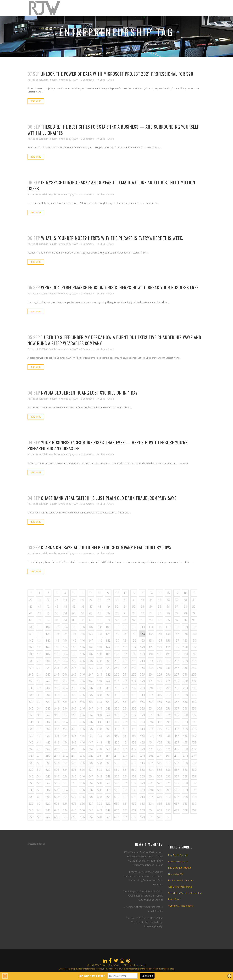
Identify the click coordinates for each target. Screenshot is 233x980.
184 (65, 654)
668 (100, 817)
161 (39, 647)
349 (108, 708)
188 (100, 654)
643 (57, 810)
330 (117, 702)
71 (125, 613)
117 (177, 627)
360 (31, 715)
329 (108, 702)
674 (151, 817)
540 (31, 776)
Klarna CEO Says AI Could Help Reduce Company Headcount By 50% (106, 547)
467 (91, 749)
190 (117, 654)
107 (91, 627)
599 (194, 790)
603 (57, 797)
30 (117, 600)
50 (117, 606)
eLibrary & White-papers (181, 906)
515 (160, 763)
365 (74, 715)
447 (91, 742)
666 (82, 817)
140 (31, 640)
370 (117, 715)
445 (74, 742)
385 (74, 722)
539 (194, 770)
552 (134, 776)
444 (65, 742)
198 (185, 654)
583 (57, 790)
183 (57, 654)
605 (74, 797)
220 (31, 668)
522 (48, 770)
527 (91, 770)
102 (48, 627)
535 (160, 770)
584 (65, 790)
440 (31, 742)
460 (31, 749)
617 (177, 797)
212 (134, 661)
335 (160, 702)
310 (117, 695)
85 (74, 620)
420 (31, 736)
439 (194, 736)
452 (134, 742)
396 (168, 722)
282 (48, 688)
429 (108, 736)
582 (48, 790)
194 (151, 654)
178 (185, 647)
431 (125, 736)
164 (65, 647)
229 (108, 668)
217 (177, 661)
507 (91, 763)
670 (117, 817)
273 (142, 681)
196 (168, 654)
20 (31, 600)
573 (142, 783)
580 (31, 790)
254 (151, 674)
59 (194, 606)
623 (57, 804)
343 (57, 708)
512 (134, 763)
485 (74, 756)
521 (39, 770)
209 (108, 661)
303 (57, 695)
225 (74, 668)
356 (168, 708)
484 (65, 756)
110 (117, 627)
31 (125, 600)
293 (142, 688)
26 (82, 600)
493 (142, 756)
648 (100, 810)
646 (82, 810)
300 (31, 695)
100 (31, 627)
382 (48, 722)
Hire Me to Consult (178, 855)
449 (108, 742)
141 (39, 640)
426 (82, 736)
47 (91, 606)
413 (142, 729)
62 (48, 613)
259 (194, 674)
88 (100, 620)
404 (65, 729)
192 (134, 654)
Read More (36, 101)
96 (168, 620)
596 (168, 790)
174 (151, 647)
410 (117, 729)
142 (48, 640)
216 (168, 661)
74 (151, 613)
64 (65, 613)
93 (142, 620)
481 (39, 756)
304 (65, 695)
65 (74, 613)
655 (160, 810)
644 (65, 810)
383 (57, 722)
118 (185, 627)
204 (65, 661)
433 (142, 736)
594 (151, 790)
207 (91, 661)
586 (82, 790)
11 (125, 593)
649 (108, 810)
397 (177, 722)
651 (125, 810)
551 (125, 776)
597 (177, 790)
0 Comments (88, 80)
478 (185, 749)
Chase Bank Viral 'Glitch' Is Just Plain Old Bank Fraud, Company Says (109, 498)
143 (57, 640)
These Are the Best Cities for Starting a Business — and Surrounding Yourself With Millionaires (113, 130)
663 (57, 817)
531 (125, 770)
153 (142, 640)
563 (57, 783)
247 (91, 674)
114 (151, 627)
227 (91, 668)
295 (160, 688)
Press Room (175, 899)
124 (65, 634)
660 (31, 817)
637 (177, 804)
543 (57, 776)
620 (31, 804)
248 (100, 674)
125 (74, 634)
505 (74, 763)
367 (91, 715)
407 (91, 729)
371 (125, 715)
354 (151, 708)
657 (177, 810)
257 (177, 674)
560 (31, 783)
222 (48, 668)
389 (108, 722)
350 (117, 708)
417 (177, 729)
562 (48, 783)
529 (108, 770)
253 (142, 674)
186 (82, 654)
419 (194, 729)
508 (100, 763)
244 (65, 674)
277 (177, 681)
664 (65, 817)
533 (142, 770)
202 (48, 661)
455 (160, 742)
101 (39, 627)
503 (57, 763)
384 (65, 722)
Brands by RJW (176, 874)
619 (194, 797)
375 (160, 715)
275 (160, 681)
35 (160, 600)
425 (74, 736)
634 (151, 804)
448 (100, 742)
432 (134, 736)
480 (31, 756)
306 (82, 695)
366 (82, 715)
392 (134, 722)
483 (57, 756)
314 (151, 695)
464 (65, 749)
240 (31, 674)
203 (57, 661)
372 (134, 715)
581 (39, 790)
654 (151, 810)
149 (108, 640)
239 (194, 668)
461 (39, 749)
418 (185, 729)
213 (142, 661)
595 (160, 790)
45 (74, 606)
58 (185, 606)
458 (185, 742)
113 (142, 627)
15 (160, 593)
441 (39, 742)
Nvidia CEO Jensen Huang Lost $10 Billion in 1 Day (89, 393)
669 (108, 817)
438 (185, 736)
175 (160, 647)
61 (39, 613)
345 (74, 708)
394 (151, 722)
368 (100, 715)
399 (194, 722)
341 (39, 708)
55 (160, 606)
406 (82, 729)
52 (134, 606)
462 (48, 749)
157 (177, 640)
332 (134, 702)
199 (194, 654)
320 (31, 702)
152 (134, 640)
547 (91, 776)
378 (185, 715)
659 (194, 810)
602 (48, 797)
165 (74, 647)
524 (65, 770)
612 (134, 797)
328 (100, 702)
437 (177, 736)
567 (91, 783)
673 (142, 817)
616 (168, 797)
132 (134, 634)
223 (57, 668)
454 (151, 742)
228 (100, 668)
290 (117, 688)
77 (177, 613)
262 (48, 681)
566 (82, 783)
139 (194, 634)
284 (65, 688)
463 (57, 749)
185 (74, 654)
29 (108, 600)
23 (57, 600)
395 (160, 722)
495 (160, 756)
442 (48, 742)
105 (74, 627)
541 (39, 776)
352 (134, 708)
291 (125, 688)
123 (57, 634)
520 (31, 770)
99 (194, 620)
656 (168, 810)
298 (185, 688)
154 (151, 640)
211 (125, 661)
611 (125, 797)
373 (142, 715)
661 (39, 817)
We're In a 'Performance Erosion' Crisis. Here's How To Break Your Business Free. (120, 287)
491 (125, 756)
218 (185, 661)
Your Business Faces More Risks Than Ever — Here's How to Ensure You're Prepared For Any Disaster (107, 445)
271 (125, 681)
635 (160, 804)
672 (134, 817)
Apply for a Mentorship (180, 887)
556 (168, 776)
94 (151, 620)
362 (48, 715)
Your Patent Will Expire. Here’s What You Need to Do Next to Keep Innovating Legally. (144, 922)
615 (160, 797)
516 (168, 763)
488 (100, 756)
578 (185, 783)
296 (168, 688)
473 (142, 749)
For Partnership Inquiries (181, 880)
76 (168, 613)
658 (185, 810)
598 (185, 790)
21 (39, 600)
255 (160, 674)
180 (31, 654)
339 (194, 702)
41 (39, 606)
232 (134, 668)
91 (125, 620)
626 (82, 804)
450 (117, 742)
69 (108, 613)
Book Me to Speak (178, 862)
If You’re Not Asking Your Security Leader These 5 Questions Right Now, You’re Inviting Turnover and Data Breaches (143, 878)
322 (48, 702)
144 (65, 640)
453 (142, 742)
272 (134, 681)
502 (48, 763)
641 (39, 810)
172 (134, 647)
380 (31, 722)
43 (57, 606)
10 (117, 593)
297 (177, 688)
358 (185, 708)
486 (82, 756)
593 (142, 790)
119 (194, 627)
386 (82, 722)
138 (185, 634)
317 (177, 695)
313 (142, 695)
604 (65, 797)
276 (168, 681)
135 (160, 634)
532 (134, 770)
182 (48, 654)
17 (177, 593)
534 (151, 770)
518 (185, 763)
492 (134, 756)
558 (185, 776)
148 (100, 640)
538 (185, 770)
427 (91, 736)
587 (91, 790)
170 (117, 647)
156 (168, 640)
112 (134, 627)
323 (57, 702)
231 (125, 668)
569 (108, 783)
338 (185, 702)
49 (108, 606)
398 (185, 722)
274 (151, 681)
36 (168, 600)
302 (48, 695)
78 (185, 613)
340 (31, 708)
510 (117, 763)
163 (57, 647)
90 (117, 620)
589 (108, 790)
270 (117, 681)
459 (194, 742)
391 (125, 722)
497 (177, 756)
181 (39, 654)
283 (57, 688)
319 (194, 695)
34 (151, 600)
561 (39, 783)
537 (177, 770)
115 (160, 627)
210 (117, 661)
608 (100, 797)
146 (82, 640)
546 (82, 776)
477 (177, 749)
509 (108, 763)
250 (117, 674)
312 (134, 695)
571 (125, 783)
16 (168, 593)
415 (160, 729)
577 (177, 783)
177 (177, 647)
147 (91, 640)
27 (91, 600)
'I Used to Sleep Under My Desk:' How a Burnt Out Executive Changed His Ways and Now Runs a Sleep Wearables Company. (114, 340)
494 (151, 756)
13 (142, 593)
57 (177, 606)
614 (151, 797)
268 (100, 681)
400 (31, 729)
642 (48, 810)
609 (108, 797)
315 (160, 695)
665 (74, 817)
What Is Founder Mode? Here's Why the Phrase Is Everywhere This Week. (112, 238)
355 (160, 708)
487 (91, 756)
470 (117, 749)
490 (117, 756)
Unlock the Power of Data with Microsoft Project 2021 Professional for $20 (117, 74)
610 (117, 797)
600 (31, 797)
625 (74, 804)
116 (168, 627)
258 (185, 674)
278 (185, 681)
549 (108, 776)
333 (142, 702)
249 (108, 674)
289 (108, 688)
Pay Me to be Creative (180, 868)
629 (108, 804)
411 (125, 729)
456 (168, 742)
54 (151, 606)
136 (168, 634)
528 (100, 770)
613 (142, 797)
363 (57, 715)
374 (151, 715)
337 (177, 702)
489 (108, 756)
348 (100, 708)
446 (82, 742)
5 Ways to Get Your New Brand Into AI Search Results (143, 909)
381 (39, 722)
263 (57, 681)
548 (100, 776)
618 (185, 797)
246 (82, 674)
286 (82, 688)
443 (57, 742)
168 (100, 647)
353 (142, 708)
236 (168, 668)
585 (74, 790)
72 (134, 613)
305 (74, 695)
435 (160, 736)
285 (74, 688)
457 (177, 742)
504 (65, 763)
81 (39, 620)
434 (151, 736)
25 (74, 600)
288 (100, 688)
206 (82, 661)
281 (39, 688)
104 (65, 627)
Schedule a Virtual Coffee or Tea (185, 893)
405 (74, 729)
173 (142, 647)
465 (74, 749)
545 (74, 776)
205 (74, 661)
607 (91, 797)
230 (117, 668)
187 (91, 654)
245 (74, 674)
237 (177, 668)
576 (168, 783)
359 (194, 708)
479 (194, 749)
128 (100, 634)
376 (168, 715)
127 (91, 634)
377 (177, 715)
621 (39, 804)
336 (168, 702)
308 (100, 695)
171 (125, 647)
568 (100, 783)
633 (142, 804)
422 (48, 736)
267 (91, 681)
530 (117, 770)
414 (151, 729)
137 (177, 634)
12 (134, 593)
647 (91, 810)
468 (100, 749)
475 (160, 749)
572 (134, 783)
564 (65, 783)
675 (160, 817)
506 (82, 763)
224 (65, 668)
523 (57, 770)
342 (48, 708)
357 (177, 708)
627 (91, 804)
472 (134, 749)
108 (100, 627)
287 (91, 688)
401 (39, 729)
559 (194, 776)
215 (160, 661)
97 (177, 620)
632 (134, 804)
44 (65, 606)
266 (82, 681)
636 (168, 804)
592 (134, 790)
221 (39, 668)
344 (65, 708)
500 (31, 763)
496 (168, 756)
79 (194, 613)
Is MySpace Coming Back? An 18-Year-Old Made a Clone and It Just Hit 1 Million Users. (111, 185)
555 (160, 776)
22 (48, 600)
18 (185, 593)
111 (125, 627)
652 (134, 810)
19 (194, 593)
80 (31, 620)
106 (82, 627)
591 (125, 790)
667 (91, 817)
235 (160, 668)
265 (74, 681)
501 (39, 763)
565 (74, 783)
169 (108, 647)
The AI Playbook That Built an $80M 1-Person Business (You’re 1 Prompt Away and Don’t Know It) (143, 896)
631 (125, 804)
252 (134, 674)
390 (117, 722)
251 (125, 674)
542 (48, 776)
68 (100, 613)
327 (91, 702)
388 (100, 722)
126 (82, 634)
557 (177, 776)
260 (31, 681)
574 (151, 783)
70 (117, 613)
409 (108, 729)
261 (39, 681)
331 (125, 702)
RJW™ (75, 80)
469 (108, 749)
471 (125, 749)
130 (117, 634)
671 (125, 817)
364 (65, 715)
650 (117, 810)
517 (177, 763)
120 (31, 634)
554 (151, 776)
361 (39, 715)
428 (100, 736)
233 (142, 668)
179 (194, 647)
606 (82, 797)
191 (125, 654)
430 (117, 736)
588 (100, 790)
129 (108, 634)
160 (31, 647)
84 (65, 620)
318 (185, 695)
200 (31, 661)
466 (82, 749)
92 (134, 620)
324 (65, 702)
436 (168, 736)
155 (160, 640)
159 (194, 640)
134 (151, 634)
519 (194, 763)
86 (82, 620)
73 (142, 613)
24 (65, 600)
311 (125, 695)
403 (57, 729)
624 (65, 804)
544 (65, 776)
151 (125, 640)
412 (134, 729)
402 (48, 729)
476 (168, 749)
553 (142, 776)
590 (117, 790)
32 (134, 600)
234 (151, 668)
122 (48, 634)
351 (125, 708)
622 (48, 804)
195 (160, 654)
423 (57, 736)
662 (48, 817)
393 (142, 722)
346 (82, 708)
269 (108, 681)
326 (82, 702)
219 (194, 661)
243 (57, 674)
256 (168, 674)
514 (151, 763)
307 (91, 695)
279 (194, 681)
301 (39, 695)
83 (57, 620)
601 (39, 797)
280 (31, 688)
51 (125, 606)
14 (151, 593)
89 (108, 620)
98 (185, 620)
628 (100, 804)
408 (100, 729)
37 (177, 600)
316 (168, 695)
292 (134, 688)
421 (39, 736)
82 (48, 620)
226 (82, 668)
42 (48, 606)
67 (91, 613)
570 (117, 783)
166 (82, 647)
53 (142, 606)
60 (31, 613)
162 (48, 647)
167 (91, 647)
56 (168, 606)
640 (31, 810)
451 (125, 742)
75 (160, 613)
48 (100, 606)
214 (151, 661)
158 (185, 640)
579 (194, 783)
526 (82, 770)
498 (185, 756)
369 (108, 715)
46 (82, 606)
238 (185, 668)
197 (177, 654)
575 (160, 783)
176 (168, 647)
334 (151, 702)
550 (117, 776)
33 (142, 600)
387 (91, 722)
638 (185, 804)
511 (125, 763)
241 (39, 674)
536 (168, 770)
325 (74, 702)
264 (65, 681)
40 (31, 606)
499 (194, 756)
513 (142, 763)
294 (151, 688)
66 (82, 613)
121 (39, 634)
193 (142, 654)
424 (65, 736)
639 (194, 804)
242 (48, 674)
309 (108, 695)
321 (39, 702)
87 (91, 620)
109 (108, 627)
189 (108, 654)
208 (100, 661)
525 (74, 770)
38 (185, 600)
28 (100, 600)
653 (142, 810)
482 (48, 756)
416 (168, 729)
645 (74, 810)
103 (57, 627)
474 (151, 749)
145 (74, 640)
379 (194, 715)
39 (194, 600)
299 (194, 688)
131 (125, 634)
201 (39, 661)
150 (117, 640)
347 (91, 708)
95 (160, 620)
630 (117, 804)
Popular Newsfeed (58, 80)
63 (57, 613)
